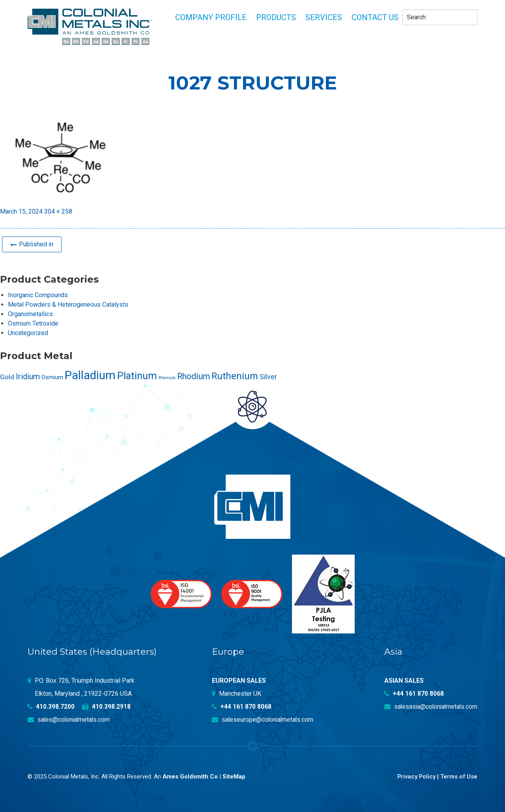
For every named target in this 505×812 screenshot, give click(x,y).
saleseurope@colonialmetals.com (264, 719)
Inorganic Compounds (38, 295)
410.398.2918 (107, 706)
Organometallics (30, 314)
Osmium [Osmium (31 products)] (52, 377)
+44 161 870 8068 (242, 706)
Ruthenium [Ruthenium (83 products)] (235, 376)
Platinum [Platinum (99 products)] (137, 375)
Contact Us (375, 17)
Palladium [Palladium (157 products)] (90, 375)
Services (324, 17)
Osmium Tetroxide (33, 323)
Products (276, 17)
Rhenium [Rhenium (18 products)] (167, 377)
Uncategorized (28, 332)
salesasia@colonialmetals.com (430, 706)
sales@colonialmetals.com (70, 719)
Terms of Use (459, 776)
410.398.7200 (51, 706)
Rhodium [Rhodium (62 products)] (194, 376)
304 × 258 (58, 211)
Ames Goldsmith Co (190, 776)
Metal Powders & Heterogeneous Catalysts (68, 304)
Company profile (211, 17)
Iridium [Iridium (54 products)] (28, 376)
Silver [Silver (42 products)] (268, 376)
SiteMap (234, 776)
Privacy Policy (416, 776)
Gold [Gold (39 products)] (7, 376)
